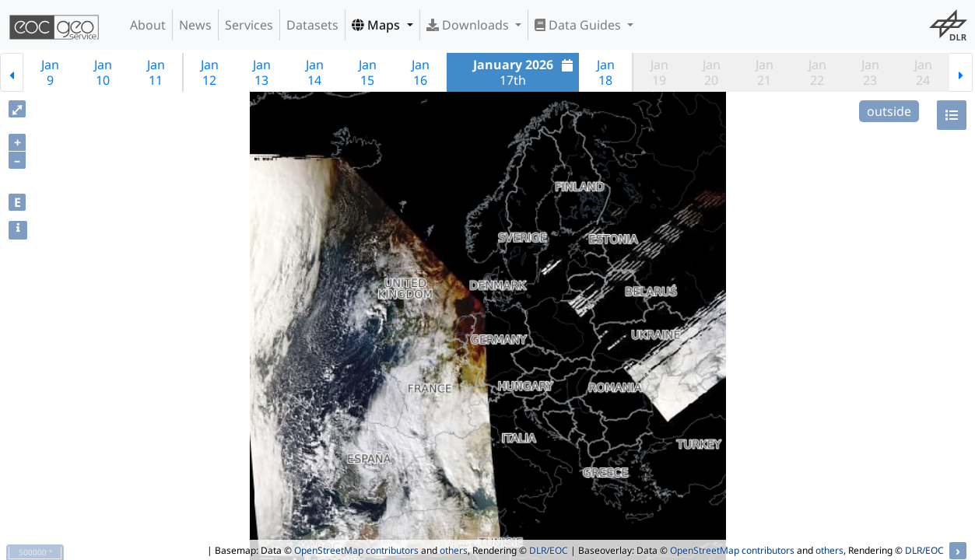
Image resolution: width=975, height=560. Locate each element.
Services (249, 25)
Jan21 (765, 72)
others (454, 550)
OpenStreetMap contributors (356, 550)
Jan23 (870, 72)
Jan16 (421, 72)
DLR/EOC (549, 550)
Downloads (469, 25)
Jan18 (606, 72)
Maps (377, 25)
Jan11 (156, 72)
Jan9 (50, 72)
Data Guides (579, 25)
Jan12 (210, 72)
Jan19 (659, 72)
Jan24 (923, 72)
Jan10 (103, 72)
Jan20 (712, 72)
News (195, 25)
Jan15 (368, 72)
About (148, 25)
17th (525, 72)
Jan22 (817, 72)
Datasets (312, 25)
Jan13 (262, 72)
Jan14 (315, 72)
